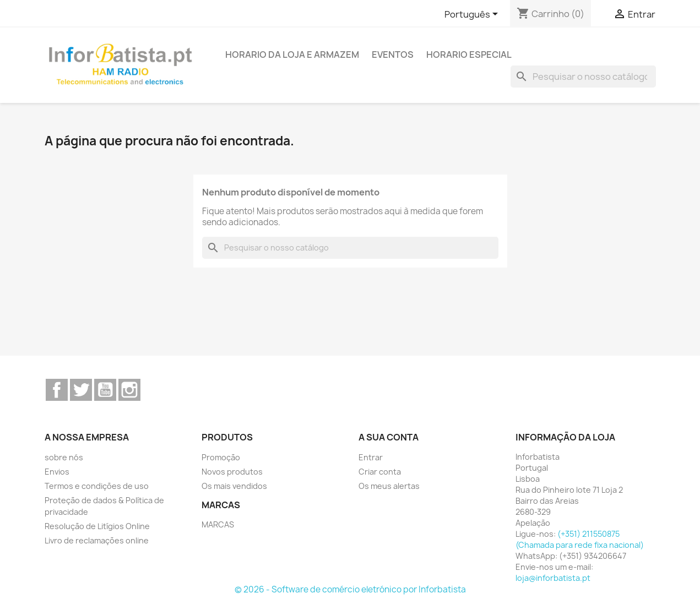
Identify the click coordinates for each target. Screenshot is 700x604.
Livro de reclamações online (97, 540)
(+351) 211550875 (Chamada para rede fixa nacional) (580, 539)
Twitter (81, 390)
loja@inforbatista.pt (553, 578)
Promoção (221, 457)
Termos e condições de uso (97, 486)
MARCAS (218, 524)
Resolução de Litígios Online (97, 526)
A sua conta (389, 437)
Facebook (57, 390)
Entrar (371, 457)
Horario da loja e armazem (292, 55)
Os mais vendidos (234, 486)
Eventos (393, 55)
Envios (57, 472)
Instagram (129, 390)
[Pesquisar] (583, 77)
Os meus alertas (389, 486)
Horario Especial (469, 55)
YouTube (105, 390)
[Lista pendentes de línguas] (473, 15)
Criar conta (380, 472)
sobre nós (64, 457)
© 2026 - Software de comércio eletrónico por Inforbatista (350, 589)
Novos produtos (232, 472)
